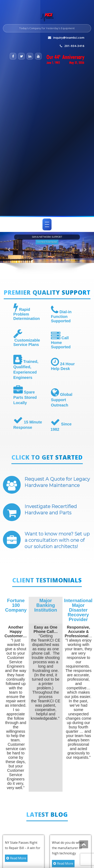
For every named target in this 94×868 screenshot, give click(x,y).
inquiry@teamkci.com (69, 37)
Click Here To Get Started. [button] (47, 242)
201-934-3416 (74, 46)
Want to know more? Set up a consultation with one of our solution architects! (57, 540)
